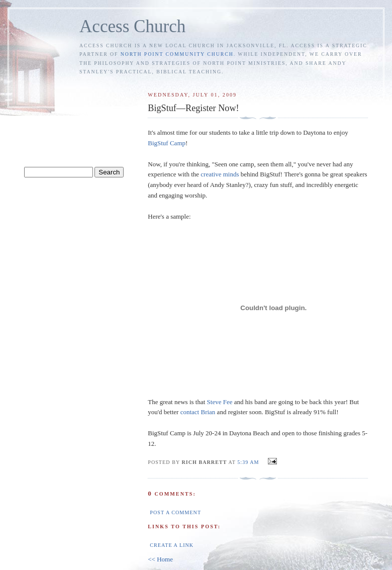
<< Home (160, 559)
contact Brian (198, 412)
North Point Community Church (177, 54)
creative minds (220, 174)
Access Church (132, 26)
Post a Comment (175, 512)
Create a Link (172, 545)
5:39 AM (248, 462)
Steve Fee (220, 402)
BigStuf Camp (167, 143)
